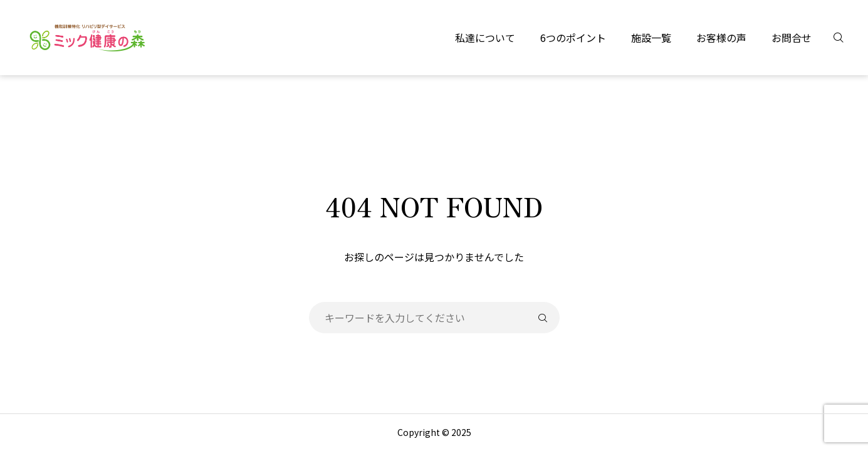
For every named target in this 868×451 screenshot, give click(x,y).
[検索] (846, 38)
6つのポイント (573, 38)
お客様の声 (721, 38)
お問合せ (792, 38)
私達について (485, 38)
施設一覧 (651, 38)
